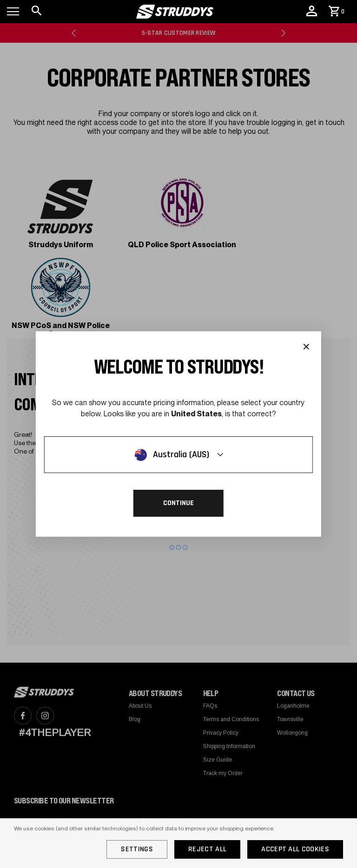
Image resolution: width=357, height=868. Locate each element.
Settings (137, 849)
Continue (178, 503)
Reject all (207, 849)
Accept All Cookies (295, 849)
